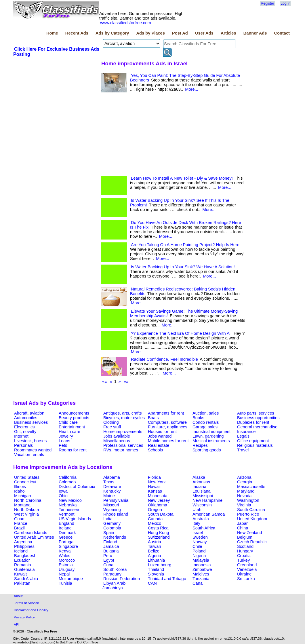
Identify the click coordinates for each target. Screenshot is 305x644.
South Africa (204, 528)
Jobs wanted (160, 436)
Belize (154, 551)
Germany (112, 523)
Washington (248, 500)
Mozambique (71, 579)
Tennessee (69, 510)
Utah (197, 510)
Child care (68, 422)
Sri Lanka (246, 579)
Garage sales (205, 427)
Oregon (155, 510)
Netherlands (115, 537)
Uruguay (67, 569)
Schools (155, 450)
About (18, 596)
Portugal (67, 542)
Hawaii (154, 487)
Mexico (155, 523)
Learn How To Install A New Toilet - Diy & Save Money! (182, 178)
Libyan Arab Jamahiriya (114, 586)
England (66, 523)
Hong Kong (158, 533)
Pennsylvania (116, 500)
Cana (198, 583)
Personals (23, 445)
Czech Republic (252, 542)
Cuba (108, 565)
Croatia (244, 556)
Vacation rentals (29, 455)
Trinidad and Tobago (167, 579)
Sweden (200, 537)
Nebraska (68, 505)
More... (192, 89)
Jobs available (117, 436)
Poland (199, 551)
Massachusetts (251, 487)
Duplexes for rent (253, 422)
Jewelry (66, 436)
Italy (196, 523)
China (243, 528)
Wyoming (112, 510)
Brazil (19, 528)
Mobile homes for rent (168, 441)
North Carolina (28, 500)
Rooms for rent (73, 450)
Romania (23, 565)
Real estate (159, 445)
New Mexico (70, 500)
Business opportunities (258, 418)
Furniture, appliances (168, 427)
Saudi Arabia (26, 579)
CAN (152, 583)
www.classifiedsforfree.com (126, 23)
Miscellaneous (117, 441)
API (17, 624)
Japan (243, 523)
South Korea (115, 569)
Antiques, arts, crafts (123, 413)
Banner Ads (255, 33)
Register (267, 3)
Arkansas (201, 482)
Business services (31, 422)
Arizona (244, 477)
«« (104, 381)
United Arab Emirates (34, 537)
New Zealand (249, 533)
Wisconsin (202, 505)
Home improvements (123, 432)
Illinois (20, 487)
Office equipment (253, 441)
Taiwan (155, 546)
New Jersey (159, 500)
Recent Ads (77, 33)
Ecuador (22, 560)
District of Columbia (77, 487)
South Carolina (251, 510)
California (68, 477)
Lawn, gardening (208, 436)
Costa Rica (158, 528)
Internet (21, 436)
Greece (66, 537)
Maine (109, 496)
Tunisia (65, 583)
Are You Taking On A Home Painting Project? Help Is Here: (186, 245)
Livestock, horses (30, 441)
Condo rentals (206, 422)
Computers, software (167, 422)
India (108, 519)
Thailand (156, 569)
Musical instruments (211, 441)
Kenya (65, 551)
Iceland (21, 551)
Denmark (67, 533)
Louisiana (202, 491)
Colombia (112, 528)
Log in (285, 3)
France (21, 523)
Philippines (24, 546)
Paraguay (112, 574)
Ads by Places (151, 33)
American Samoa (209, 514)
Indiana (199, 487)
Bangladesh (25, 556)
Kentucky (112, 491)
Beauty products (74, 418)
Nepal (64, 574)
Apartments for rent (166, 413)
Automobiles (26, 418)
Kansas (155, 491)
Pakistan (22, 583)
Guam (20, 519)
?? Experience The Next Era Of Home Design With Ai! (181, 333)
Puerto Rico (248, 514)
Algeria (155, 556)
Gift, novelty (25, 432)
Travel (243, 450)
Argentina (23, 542)
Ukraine (244, 574)
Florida (154, 477)
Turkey (243, 560)
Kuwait (20, 574)
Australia (201, 519)
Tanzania (201, 579)
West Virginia (26, 514)
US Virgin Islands (75, 519)
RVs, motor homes (121, 450)
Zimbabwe (202, 569)
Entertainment (72, 427)
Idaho (19, 491)
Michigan (23, 496)
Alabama (112, 477)
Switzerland (159, 537)
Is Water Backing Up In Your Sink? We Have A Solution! (183, 267)
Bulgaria (111, 551)
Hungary (245, 551)
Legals (243, 436)
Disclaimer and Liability (31, 610)
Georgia (245, 482)
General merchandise (257, 427)
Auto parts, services (256, 413)
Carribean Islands (31, 533)
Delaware (112, 487)
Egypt (109, 560)
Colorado (67, 482)
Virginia (244, 505)
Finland (110, 542)
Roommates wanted (33, 450)
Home (52, 33)
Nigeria (199, 556)
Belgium (245, 537)
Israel (198, 533)
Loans (64, 441)
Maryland (246, 491)
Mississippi (203, 496)
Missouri (111, 505)
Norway (200, 542)
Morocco (67, 560)
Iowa (63, 491)
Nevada (244, 496)
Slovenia (156, 574)
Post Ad (180, 33)
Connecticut (25, 482)
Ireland (65, 528)
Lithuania (157, 560)
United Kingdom (252, 519)
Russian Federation (122, 579)
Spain (109, 533)
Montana (22, 505)
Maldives (201, 574)
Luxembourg (160, 565)
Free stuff (112, 427)
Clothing (111, 422)
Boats (153, 418)
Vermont (67, 514)
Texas (109, 482)
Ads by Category (112, 33)
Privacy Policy (24, 617)
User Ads (204, 33)
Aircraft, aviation (29, 413)
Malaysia (201, 560)
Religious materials (255, 445)
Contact (282, 33)
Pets (63, 445)
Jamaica (111, 546)
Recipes (200, 445)
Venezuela (247, 569)
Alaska (199, 477)
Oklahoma (158, 505)
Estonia (66, 565)
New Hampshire (207, 500)
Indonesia (202, 565)
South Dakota (161, 514)
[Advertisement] (56, 100)
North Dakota (26, 510)
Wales (64, 556)
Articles (228, 33)
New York (157, 482)
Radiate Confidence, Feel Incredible (164, 359)
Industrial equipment (211, 432)
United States (27, 477)
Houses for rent (162, 432)
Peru (108, 556)
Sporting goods (207, 450)
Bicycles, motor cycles (124, 418)
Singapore (68, 546)
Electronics (24, 427)
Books (198, 418)
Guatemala (24, 569)
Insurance (246, 432)
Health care (69, 432)
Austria (155, 542)
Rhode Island (116, 514)
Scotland (245, 546)
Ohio (63, 496)
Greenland (247, 565)
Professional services (123, 445)
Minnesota (158, 496)
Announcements (74, 413)
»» (126, 381)
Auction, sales (206, 413)
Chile (197, 546)
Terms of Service (26, 603)
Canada (155, 519)
